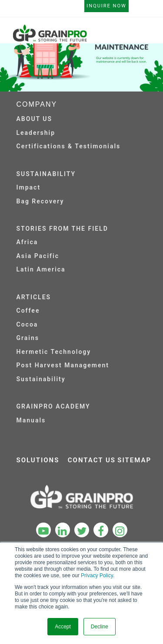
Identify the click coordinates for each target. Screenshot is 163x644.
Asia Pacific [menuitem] (38, 256)
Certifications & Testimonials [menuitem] (69, 146)
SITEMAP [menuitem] (134, 460)
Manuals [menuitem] (31, 420)
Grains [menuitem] (28, 338)
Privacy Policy (97, 575)
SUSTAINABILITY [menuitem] (46, 174)
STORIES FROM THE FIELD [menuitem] (62, 229)
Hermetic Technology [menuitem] (54, 352)
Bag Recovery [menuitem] (40, 201)
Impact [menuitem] (29, 187)
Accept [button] (63, 627)
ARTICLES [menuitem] (34, 297)
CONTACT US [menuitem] (92, 460)
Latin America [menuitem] (41, 269)
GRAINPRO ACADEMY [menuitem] (53, 406)
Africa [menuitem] (27, 242)
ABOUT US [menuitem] (35, 119)
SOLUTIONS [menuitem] (38, 460)
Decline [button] (100, 627)
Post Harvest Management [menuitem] (63, 365)
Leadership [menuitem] (36, 133)
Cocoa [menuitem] (27, 324)
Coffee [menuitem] (28, 311)
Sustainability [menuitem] (41, 379)
